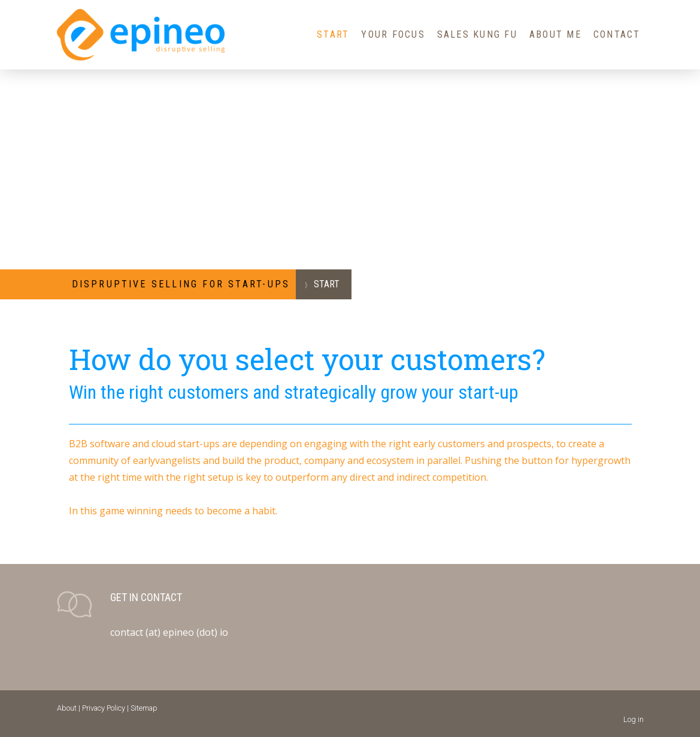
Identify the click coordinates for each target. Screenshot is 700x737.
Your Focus (393, 34)
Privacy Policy (104, 708)
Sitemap (144, 708)
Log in (634, 719)
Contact (617, 34)
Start (333, 34)
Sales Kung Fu (477, 34)
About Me (555, 34)
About (67, 708)
